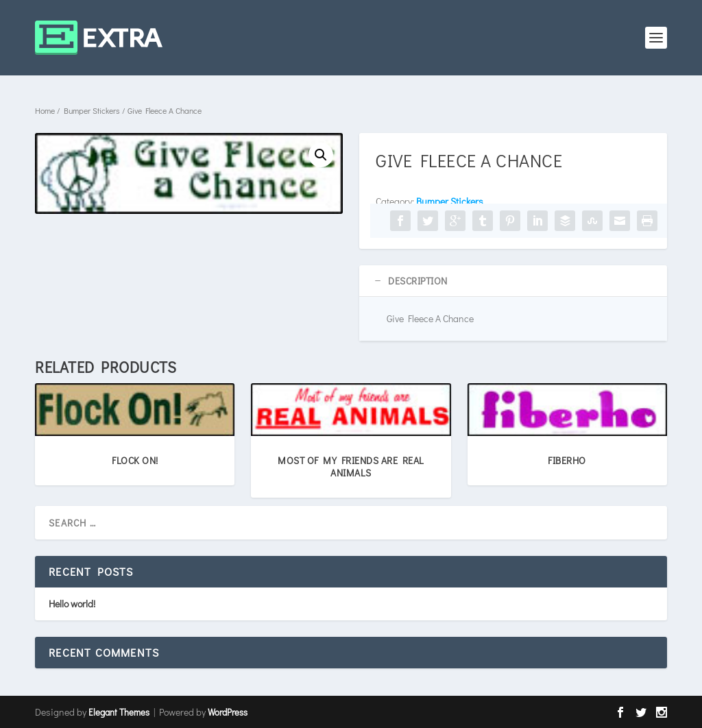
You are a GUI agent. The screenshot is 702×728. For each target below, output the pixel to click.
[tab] (513, 281)
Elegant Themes (119, 712)
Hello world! (72, 604)
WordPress (228, 712)
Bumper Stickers (92, 110)
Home (45, 110)
